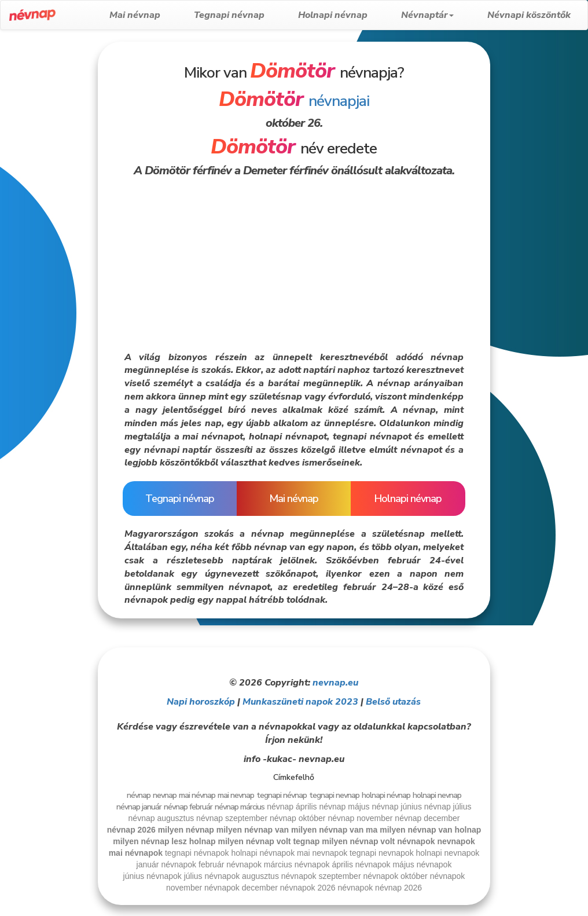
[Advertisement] (48, 215)
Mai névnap (135, 15)
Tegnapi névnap (229, 15)
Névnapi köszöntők (529, 15)
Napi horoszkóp (201, 702)
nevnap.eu (335, 683)
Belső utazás (393, 702)
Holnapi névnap (333, 15)
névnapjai (294, 101)
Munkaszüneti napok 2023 (300, 702)
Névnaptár (427, 15)
